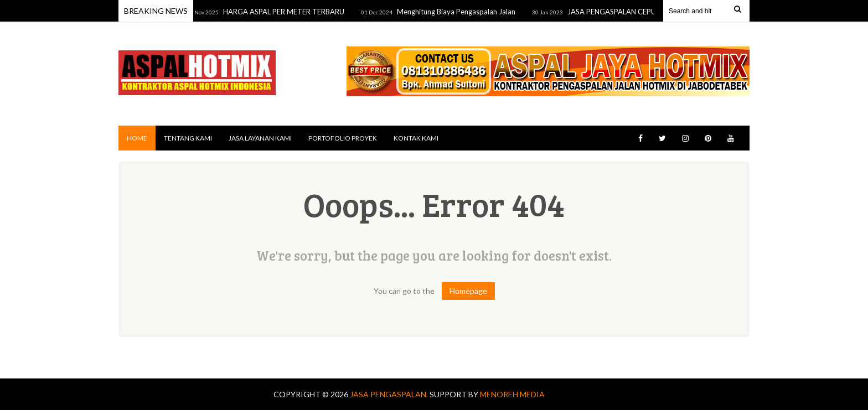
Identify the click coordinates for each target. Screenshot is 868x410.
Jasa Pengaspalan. (390, 394)
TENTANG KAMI (188, 138)
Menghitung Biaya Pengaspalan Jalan (458, 12)
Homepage (468, 291)
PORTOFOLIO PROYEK (343, 138)
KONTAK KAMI (416, 138)
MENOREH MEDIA (512, 394)
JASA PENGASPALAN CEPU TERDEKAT (633, 12)
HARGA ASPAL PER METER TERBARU (286, 12)
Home (137, 138)
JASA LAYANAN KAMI (260, 138)
